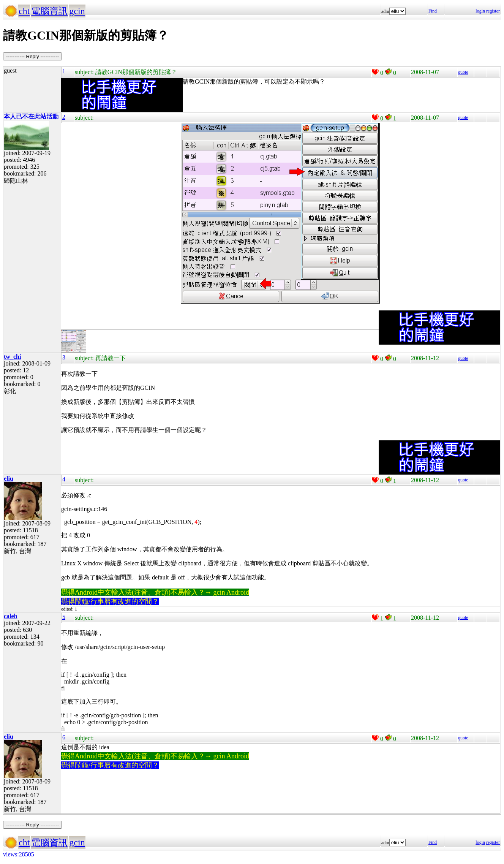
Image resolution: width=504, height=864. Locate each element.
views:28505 (19, 854)
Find (433, 11)
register (493, 11)
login (480, 11)
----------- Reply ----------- (32, 56)
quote (463, 72)
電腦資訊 (49, 11)
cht (24, 11)
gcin (77, 11)
